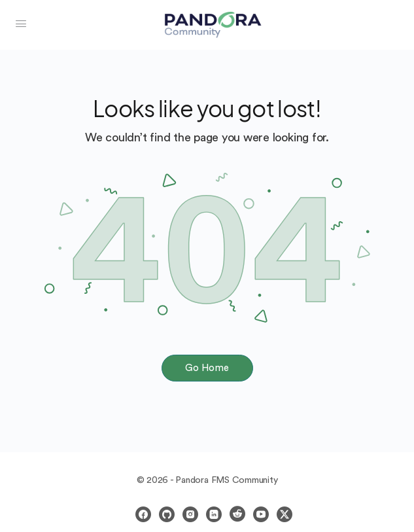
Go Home (207, 368)
